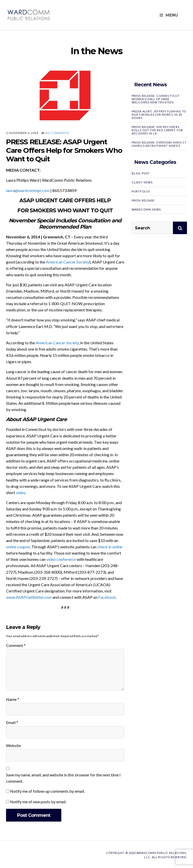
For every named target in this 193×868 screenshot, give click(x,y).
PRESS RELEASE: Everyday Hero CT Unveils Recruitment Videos (159, 144)
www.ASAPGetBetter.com (29, 597)
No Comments (57, 133)
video (21, 492)
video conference (61, 559)
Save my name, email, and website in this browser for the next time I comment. (63, 778)
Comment (16, 645)
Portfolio (141, 191)
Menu (169, 15)
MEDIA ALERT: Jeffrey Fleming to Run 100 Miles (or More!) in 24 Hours (159, 115)
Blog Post (141, 173)
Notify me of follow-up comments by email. (47, 791)
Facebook (107, 597)
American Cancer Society (68, 262)
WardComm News (146, 209)
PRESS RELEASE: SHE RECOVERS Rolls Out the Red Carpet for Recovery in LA (157, 130)
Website (13, 745)
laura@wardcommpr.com (28, 190)
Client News (142, 182)
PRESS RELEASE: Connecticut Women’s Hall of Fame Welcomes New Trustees (156, 99)
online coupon (18, 547)
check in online (110, 547)
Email (12, 722)
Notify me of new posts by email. (38, 802)
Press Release (143, 200)
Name (13, 699)
